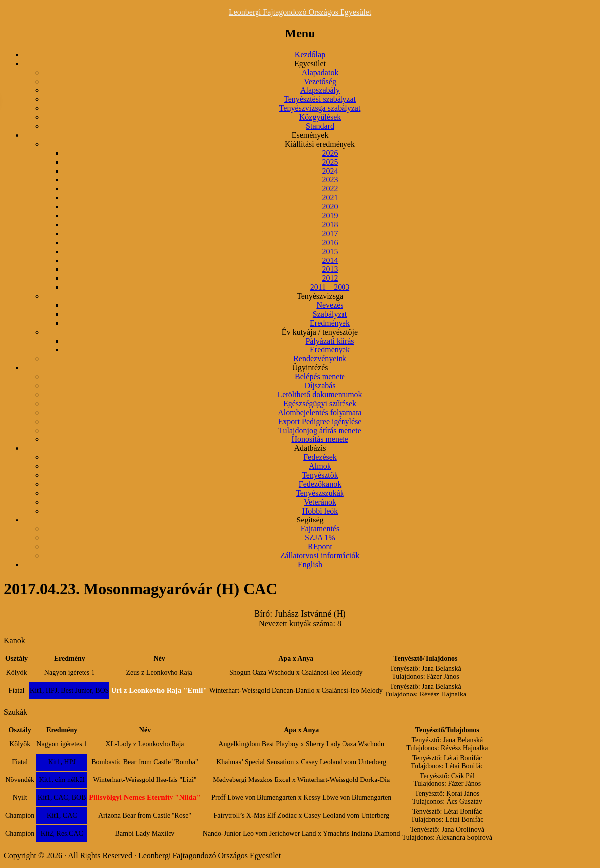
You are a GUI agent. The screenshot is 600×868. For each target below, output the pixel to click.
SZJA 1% (320, 538)
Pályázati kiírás (330, 341)
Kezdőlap (310, 54)
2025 (330, 162)
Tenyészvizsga (320, 296)
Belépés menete (320, 377)
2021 (330, 198)
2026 (330, 153)
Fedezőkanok (320, 484)
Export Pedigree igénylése (320, 421)
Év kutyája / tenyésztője (320, 332)
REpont (320, 547)
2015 (330, 251)
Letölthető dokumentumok (320, 394)
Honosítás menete (320, 439)
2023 (330, 180)
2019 (330, 216)
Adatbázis (310, 448)
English (310, 564)
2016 (330, 242)
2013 (330, 269)
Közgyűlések (320, 117)
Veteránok (320, 502)
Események (310, 135)
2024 (330, 171)
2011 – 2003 (330, 287)
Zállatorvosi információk (320, 556)
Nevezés (330, 305)
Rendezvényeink (320, 359)
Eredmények (330, 323)
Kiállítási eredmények (320, 144)
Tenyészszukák (320, 493)
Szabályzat (330, 314)
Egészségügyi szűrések (320, 403)
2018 (330, 224)
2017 (330, 233)
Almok (320, 466)
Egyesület (310, 63)
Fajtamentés (320, 529)
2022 (330, 189)
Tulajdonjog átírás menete (320, 430)
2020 (330, 207)
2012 (330, 278)
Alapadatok (320, 72)
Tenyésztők (320, 475)
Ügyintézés (310, 368)
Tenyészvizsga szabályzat (320, 108)
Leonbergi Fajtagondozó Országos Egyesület (300, 12)
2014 (330, 260)
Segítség (310, 520)
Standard (320, 126)
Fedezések (320, 457)
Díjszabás (320, 386)
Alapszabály (320, 90)
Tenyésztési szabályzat (320, 99)
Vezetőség (320, 81)
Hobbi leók (320, 511)
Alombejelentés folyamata (320, 412)
